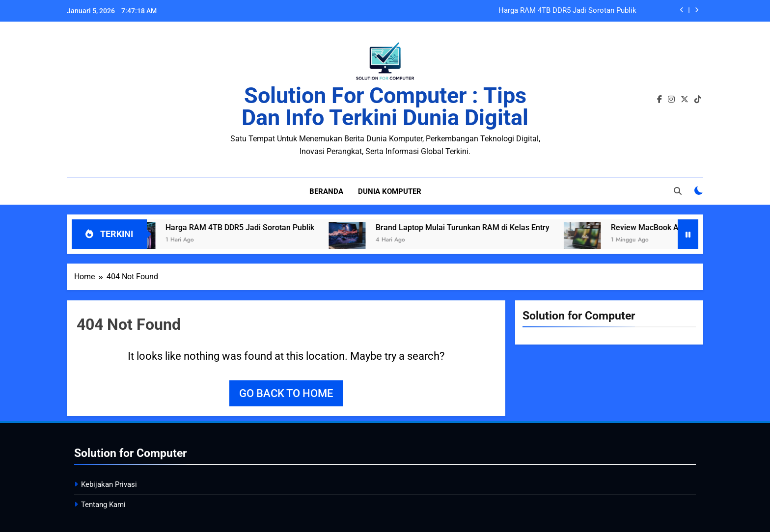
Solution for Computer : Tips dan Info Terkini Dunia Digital (385, 106)
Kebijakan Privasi (109, 484)
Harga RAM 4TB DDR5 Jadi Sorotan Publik (567, 11)
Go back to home (286, 393)
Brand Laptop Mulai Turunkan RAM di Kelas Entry (471, 227)
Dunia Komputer (390, 191)
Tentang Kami (103, 505)
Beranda (326, 191)
